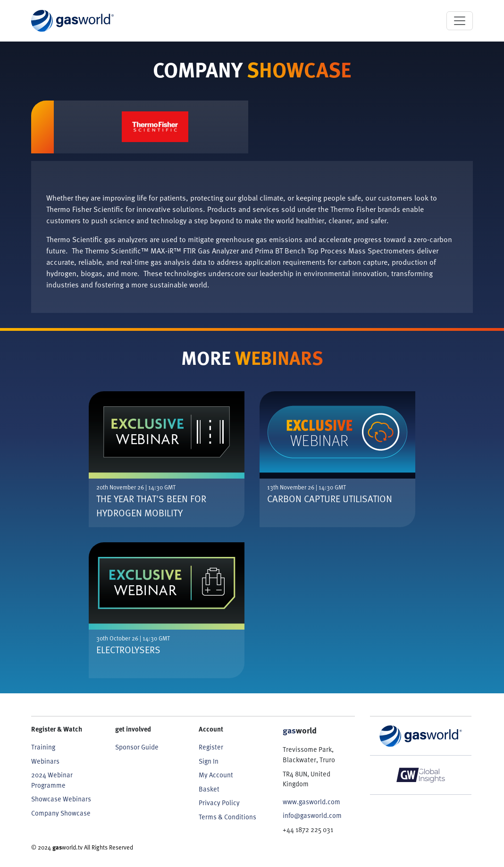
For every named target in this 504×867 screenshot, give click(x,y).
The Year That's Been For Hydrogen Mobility (151, 505)
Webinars (45, 761)
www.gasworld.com (311, 802)
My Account (216, 775)
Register (211, 747)
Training (43, 747)
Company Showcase (61, 813)
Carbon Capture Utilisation (330, 498)
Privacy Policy (219, 803)
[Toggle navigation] (460, 21)
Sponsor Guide (137, 747)
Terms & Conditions (227, 817)
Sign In (209, 761)
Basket (209, 789)
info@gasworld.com (312, 815)
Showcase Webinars (61, 799)
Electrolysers (128, 649)
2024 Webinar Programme (52, 780)
